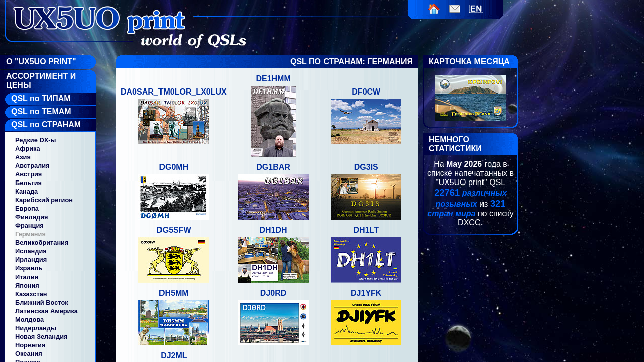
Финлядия (32, 217)
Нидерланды (36, 328)
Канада (26, 191)
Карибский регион (44, 200)
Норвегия (30, 345)
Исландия (31, 251)
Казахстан (31, 294)
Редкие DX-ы (35, 140)
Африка (28, 149)
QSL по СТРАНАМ (46, 124)
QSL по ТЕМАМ (41, 111)
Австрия (28, 174)
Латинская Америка (47, 311)
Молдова (29, 320)
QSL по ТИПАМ (41, 98)
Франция (29, 225)
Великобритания (42, 243)
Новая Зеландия (41, 337)
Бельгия (28, 183)
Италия (27, 277)
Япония (27, 285)
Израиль (29, 268)
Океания (29, 354)
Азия (23, 157)
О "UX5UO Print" (41, 62)
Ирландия (31, 260)
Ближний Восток (42, 302)
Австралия (32, 166)
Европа (27, 208)
